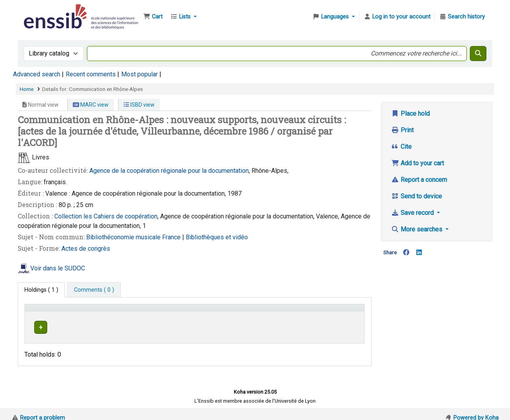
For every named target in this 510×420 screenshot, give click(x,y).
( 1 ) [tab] (41, 290)
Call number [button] (256, 311)
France (172, 237)
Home (27, 89)
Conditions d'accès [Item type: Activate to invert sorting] (52, 311)
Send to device (417, 196)
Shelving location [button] (187, 311)
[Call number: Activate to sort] (280, 311)
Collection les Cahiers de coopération (106, 216)
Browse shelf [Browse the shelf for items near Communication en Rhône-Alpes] (282, 326)
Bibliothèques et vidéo (217, 237)
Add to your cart (418, 163)
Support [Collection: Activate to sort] (129, 311)
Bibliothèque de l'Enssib (42, 11)
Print (402, 130)
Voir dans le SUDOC (58, 268)
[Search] (478, 54)
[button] (153, 17)
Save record (413, 213)
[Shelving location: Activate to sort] (200, 311)
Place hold (410, 114)
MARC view (91, 105)
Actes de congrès (86, 249)
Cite (401, 147)
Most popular (140, 74)
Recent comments (91, 74)
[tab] (94, 290)
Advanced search (37, 74)
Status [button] (335, 311)
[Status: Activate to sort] (344, 311)
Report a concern (419, 180)
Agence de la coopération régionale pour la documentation (169, 171)
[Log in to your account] (397, 17)
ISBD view (139, 105)
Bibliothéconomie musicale (124, 237)
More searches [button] (418, 229)
